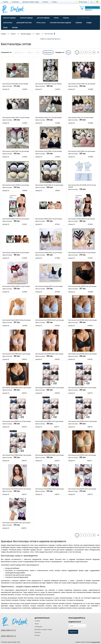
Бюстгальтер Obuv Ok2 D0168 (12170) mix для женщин (82, 186)
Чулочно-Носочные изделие (60, 23)
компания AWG (96, 642)
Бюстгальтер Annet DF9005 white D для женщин (83, 320)
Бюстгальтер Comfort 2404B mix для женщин (16, 185)
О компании (15, 2)
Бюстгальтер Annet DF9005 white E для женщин (50, 320)
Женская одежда (9, 18)
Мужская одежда (27, 18)
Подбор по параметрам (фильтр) (50, 39)
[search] (79, 18)
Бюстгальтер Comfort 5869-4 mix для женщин (82, 151)
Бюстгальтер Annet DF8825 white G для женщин (50, 388)
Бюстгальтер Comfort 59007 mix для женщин (49, 151)
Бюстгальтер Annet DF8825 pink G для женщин (82, 388)
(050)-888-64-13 (8, 636)
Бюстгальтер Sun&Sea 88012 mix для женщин (49, 286)
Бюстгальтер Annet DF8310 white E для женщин (50, 455)
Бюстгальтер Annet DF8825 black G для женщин (83, 421)
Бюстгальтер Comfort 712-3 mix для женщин (49, 118)
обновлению (48, 52)
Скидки (89, 23)
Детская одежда (43, 18)
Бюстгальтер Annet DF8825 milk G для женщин (49, 421)
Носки (56, 18)
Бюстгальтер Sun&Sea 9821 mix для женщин (49, 219)
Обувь (5, 28)
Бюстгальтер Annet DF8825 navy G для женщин (17, 421)
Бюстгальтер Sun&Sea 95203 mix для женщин (82, 253)
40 (68, 52)
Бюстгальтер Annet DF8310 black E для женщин (17, 489)
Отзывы (54, 2)
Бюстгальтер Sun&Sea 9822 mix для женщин (16, 219)
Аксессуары (8, 23)
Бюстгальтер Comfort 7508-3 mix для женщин (16, 118)
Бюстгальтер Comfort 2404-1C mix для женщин (49, 185)
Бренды (15, 28)
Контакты (45, 2)
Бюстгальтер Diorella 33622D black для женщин (82, 286)
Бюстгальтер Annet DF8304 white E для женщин (50, 489)
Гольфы (66, 18)
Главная (5, 2)
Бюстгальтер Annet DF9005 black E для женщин (82, 354)
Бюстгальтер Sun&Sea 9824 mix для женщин (16, 253)
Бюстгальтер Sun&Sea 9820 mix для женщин (82, 219)
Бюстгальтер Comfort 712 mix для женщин (81, 118)
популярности (19, 52)
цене (38, 52)
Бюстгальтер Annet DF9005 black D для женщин (17, 388)
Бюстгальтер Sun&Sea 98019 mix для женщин (16, 286)
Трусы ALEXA (41, 23)
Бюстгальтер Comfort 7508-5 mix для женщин (82, 84)
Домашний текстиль (24, 23)
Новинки (79, 23)
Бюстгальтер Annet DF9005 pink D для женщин (49, 354)
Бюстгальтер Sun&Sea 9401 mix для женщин (49, 253)
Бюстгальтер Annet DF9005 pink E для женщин (16, 354)
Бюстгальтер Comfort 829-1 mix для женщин (49, 84)
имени (30, 52)
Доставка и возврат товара (31, 2)
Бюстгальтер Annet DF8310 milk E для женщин (82, 455)
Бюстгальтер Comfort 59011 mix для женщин (16, 151)
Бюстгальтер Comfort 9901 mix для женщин (15, 84)
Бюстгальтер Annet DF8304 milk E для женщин (16, 523)
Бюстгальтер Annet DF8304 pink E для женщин (82, 489)
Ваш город (83, 2)
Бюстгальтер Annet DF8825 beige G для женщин (17, 455)
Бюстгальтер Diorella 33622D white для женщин (17, 320)
